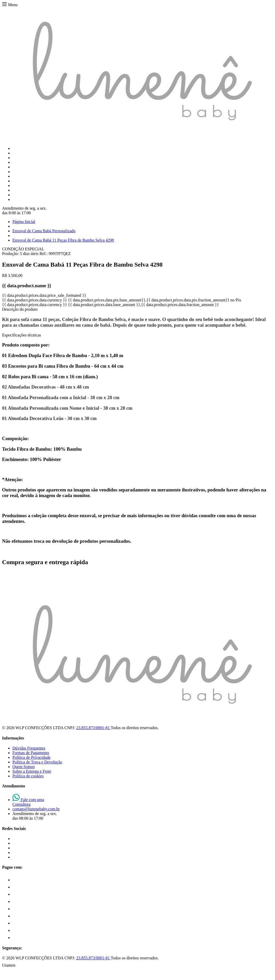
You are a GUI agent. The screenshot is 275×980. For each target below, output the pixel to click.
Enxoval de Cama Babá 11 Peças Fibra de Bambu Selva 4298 (63, 240)
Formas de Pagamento (31, 753)
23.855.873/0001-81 (93, 728)
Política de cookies (28, 776)
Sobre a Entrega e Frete (32, 771)
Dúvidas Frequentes (29, 748)
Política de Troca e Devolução (37, 762)
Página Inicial (24, 222)
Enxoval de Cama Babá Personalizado (44, 231)
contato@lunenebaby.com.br (36, 809)
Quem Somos (24, 767)
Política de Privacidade (32, 757)
